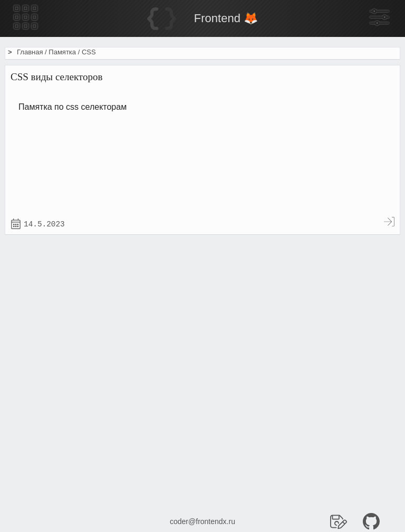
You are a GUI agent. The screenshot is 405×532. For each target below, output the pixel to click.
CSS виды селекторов (56, 77)
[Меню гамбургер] (26, 18)
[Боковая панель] (379, 18)
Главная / (33, 52)
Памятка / (65, 52)
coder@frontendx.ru (202, 521)
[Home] (202, 19)
